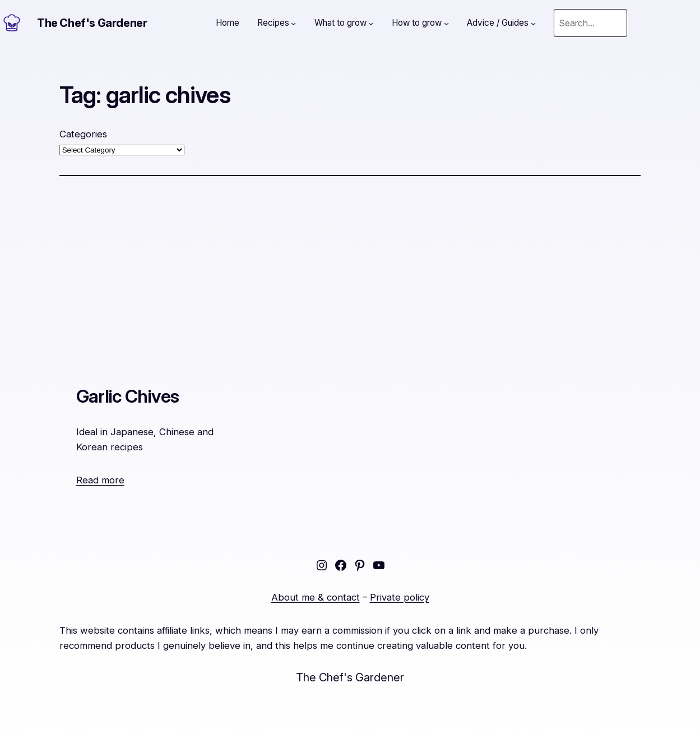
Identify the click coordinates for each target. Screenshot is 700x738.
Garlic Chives (128, 396)
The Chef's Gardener (92, 23)
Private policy (400, 597)
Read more (100, 480)
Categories (83, 134)
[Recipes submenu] (293, 23)
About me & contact (316, 597)
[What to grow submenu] (371, 23)
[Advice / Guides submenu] (533, 23)
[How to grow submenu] (446, 23)
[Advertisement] (350, 273)
